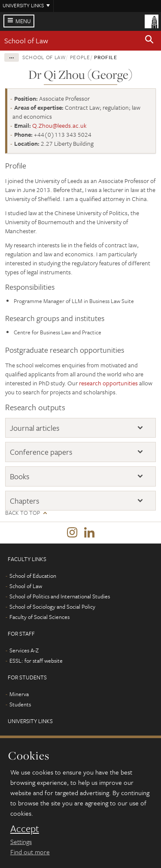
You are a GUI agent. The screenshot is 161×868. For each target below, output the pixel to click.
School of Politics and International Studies (60, 596)
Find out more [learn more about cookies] (30, 852)
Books (20, 476)
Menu (23, 21)
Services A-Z (24, 650)
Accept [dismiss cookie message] (25, 829)
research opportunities (108, 383)
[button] (149, 41)
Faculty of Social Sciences (39, 617)
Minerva (19, 694)
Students (20, 704)
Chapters (24, 501)
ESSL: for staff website (36, 661)
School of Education (33, 576)
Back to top (23, 513)
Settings (21, 841)
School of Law (26, 41)
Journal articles (35, 428)
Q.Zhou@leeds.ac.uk (59, 125)
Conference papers (41, 452)
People (80, 57)
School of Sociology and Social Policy (52, 607)
